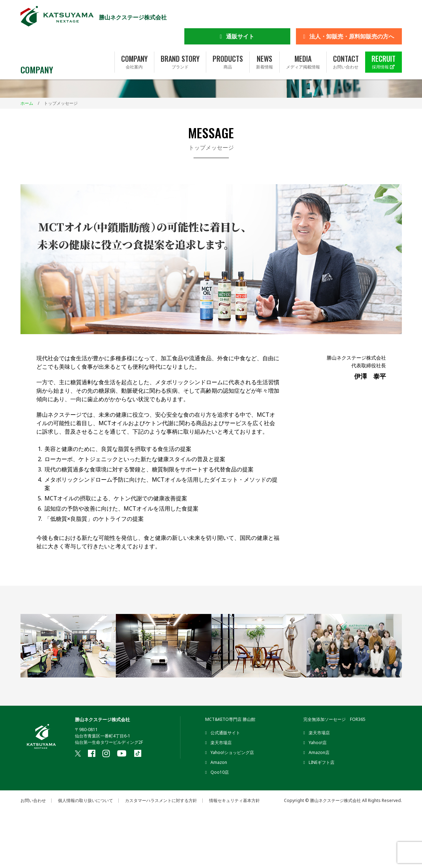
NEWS (265, 40)
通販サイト (240, 14)
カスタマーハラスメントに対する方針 (161, 801)
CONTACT (346, 40)
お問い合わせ (33, 801)
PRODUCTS (228, 40)
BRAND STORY (180, 40)
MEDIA (303, 40)
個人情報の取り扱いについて (85, 801)
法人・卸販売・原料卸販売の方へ (352, 14)
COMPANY (134, 40)
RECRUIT (384, 40)
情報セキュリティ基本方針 (234, 801)
